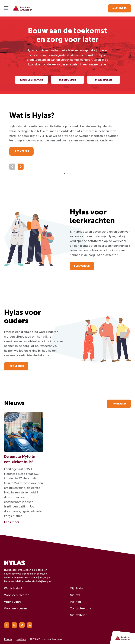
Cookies (21, 639)
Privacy (8, 639)
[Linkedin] (30, 625)
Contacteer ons (81, 608)
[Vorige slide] (12, 167)
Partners (76, 602)
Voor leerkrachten (17, 595)
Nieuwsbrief (78, 615)
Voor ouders (13, 602)
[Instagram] (14, 625)
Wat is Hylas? (13, 588)
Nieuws (75, 595)
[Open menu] (6, 8)
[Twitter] (22, 625)
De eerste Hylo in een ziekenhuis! (20, 459)
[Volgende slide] (21, 167)
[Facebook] (7, 625)
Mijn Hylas (77, 588)
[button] (65, 173)
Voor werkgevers (16, 608)
